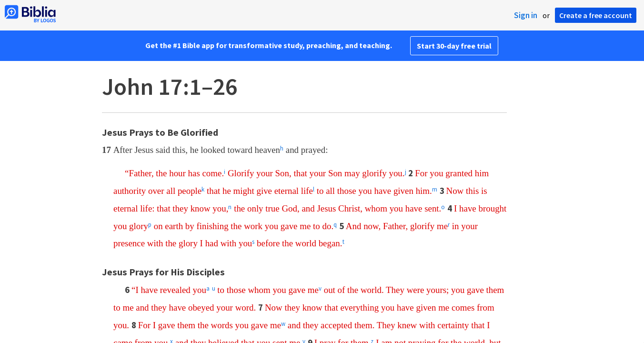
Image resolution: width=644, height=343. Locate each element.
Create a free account (596, 15)
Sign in (526, 15)
